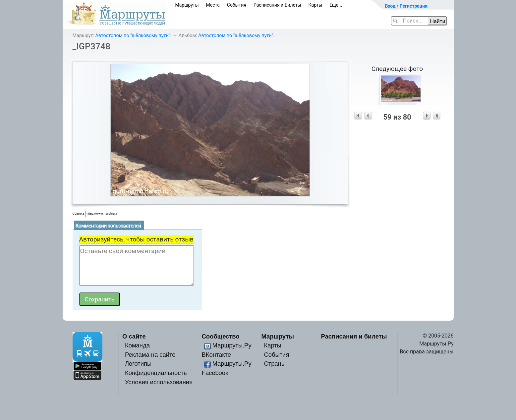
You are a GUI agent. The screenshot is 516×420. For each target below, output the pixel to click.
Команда (137, 345)
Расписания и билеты (354, 336)
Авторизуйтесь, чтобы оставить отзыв (137, 239)
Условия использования (159, 382)
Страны (275, 364)
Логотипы (138, 364)
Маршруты (187, 5)
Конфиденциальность (156, 373)
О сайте (134, 336)
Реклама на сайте (150, 355)
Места (213, 5)
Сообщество (221, 336)
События (237, 5)
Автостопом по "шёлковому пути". (133, 36)
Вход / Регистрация (406, 6)
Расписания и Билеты (277, 5)
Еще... (336, 5)
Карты (315, 5)
